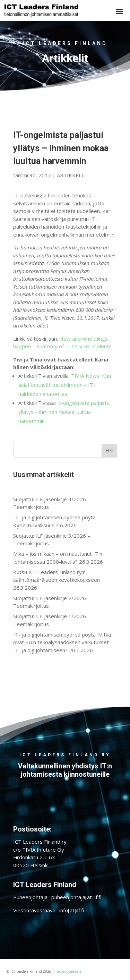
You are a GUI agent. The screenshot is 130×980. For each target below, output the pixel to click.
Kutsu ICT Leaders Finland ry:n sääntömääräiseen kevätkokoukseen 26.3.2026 (57, 580)
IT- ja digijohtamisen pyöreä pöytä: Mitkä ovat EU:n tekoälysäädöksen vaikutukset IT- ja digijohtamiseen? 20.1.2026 (62, 642)
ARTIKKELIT (72, 175)
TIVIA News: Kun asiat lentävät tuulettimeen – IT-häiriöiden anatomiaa (65, 385)
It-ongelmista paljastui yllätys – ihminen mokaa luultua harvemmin (64, 412)
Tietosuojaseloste (68, 971)
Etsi (109, 450)
